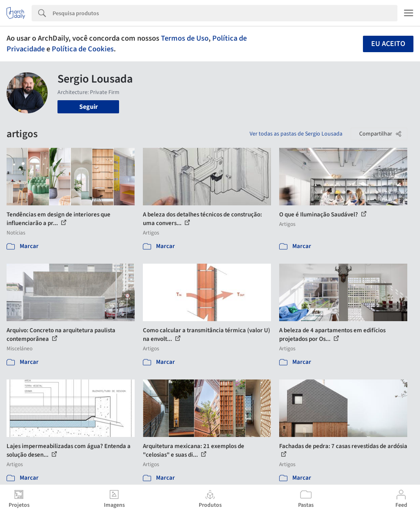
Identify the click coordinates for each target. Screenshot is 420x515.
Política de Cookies (83, 49)
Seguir (88, 107)
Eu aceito (388, 44)
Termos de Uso (185, 38)
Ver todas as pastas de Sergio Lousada (296, 134)
